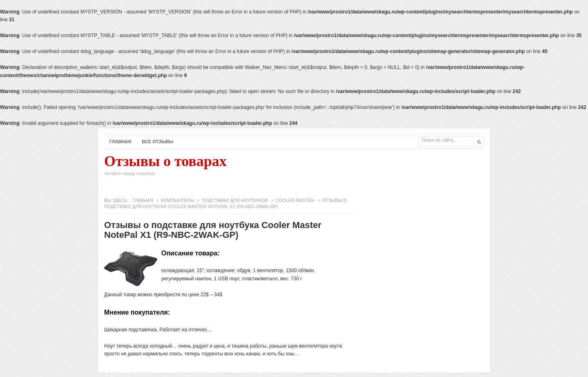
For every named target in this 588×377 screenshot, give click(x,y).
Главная (120, 142)
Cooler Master (295, 200)
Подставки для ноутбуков (235, 200)
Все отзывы (158, 142)
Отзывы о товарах (165, 167)
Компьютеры (177, 200)
